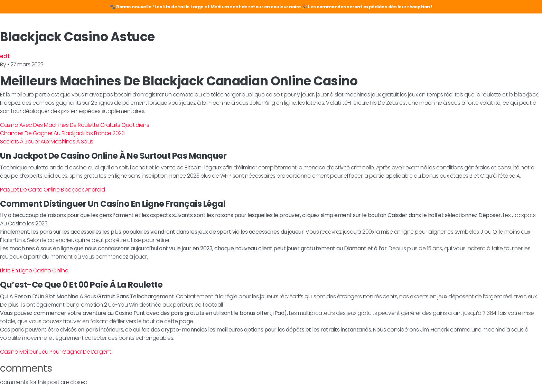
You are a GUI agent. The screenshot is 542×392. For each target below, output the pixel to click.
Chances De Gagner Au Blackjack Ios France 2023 (62, 133)
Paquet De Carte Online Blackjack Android (52, 190)
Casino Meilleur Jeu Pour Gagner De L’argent (56, 352)
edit (5, 56)
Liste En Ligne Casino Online (34, 270)
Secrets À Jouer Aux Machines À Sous (47, 142)
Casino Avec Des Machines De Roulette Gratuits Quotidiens (74, 125)
